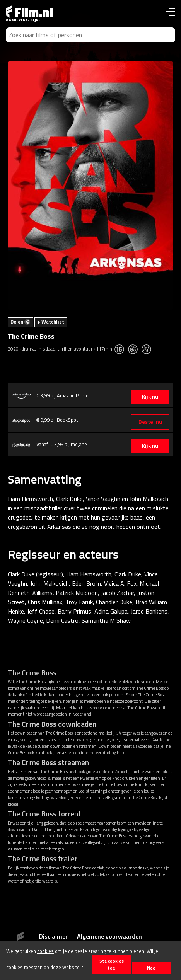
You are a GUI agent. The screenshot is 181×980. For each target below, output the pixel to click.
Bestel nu (150, 422)
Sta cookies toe (112, 964)
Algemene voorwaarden (109, 936)
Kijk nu (150, 397)
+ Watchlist (51, 322)
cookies (45, 951)
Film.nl (29, 12)
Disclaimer (53, 936)
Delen (20, 322)
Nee (151, 968)
